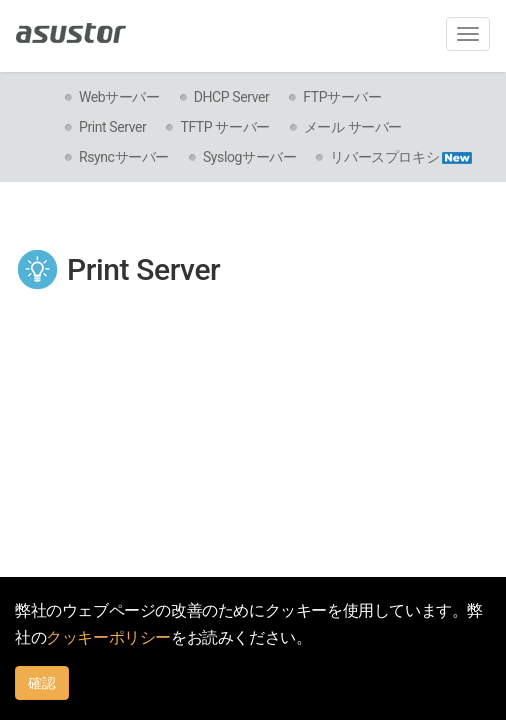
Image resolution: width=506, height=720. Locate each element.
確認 (42, 683)
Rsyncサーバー (124, 157)
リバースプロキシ (401, 157)
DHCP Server (232, 97)
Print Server (112, 127)
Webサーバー (119, 97)
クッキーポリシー (108, 637)
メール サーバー (353, 127)
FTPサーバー (342, 97)
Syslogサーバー (249, 157)
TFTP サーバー (224, 127)
